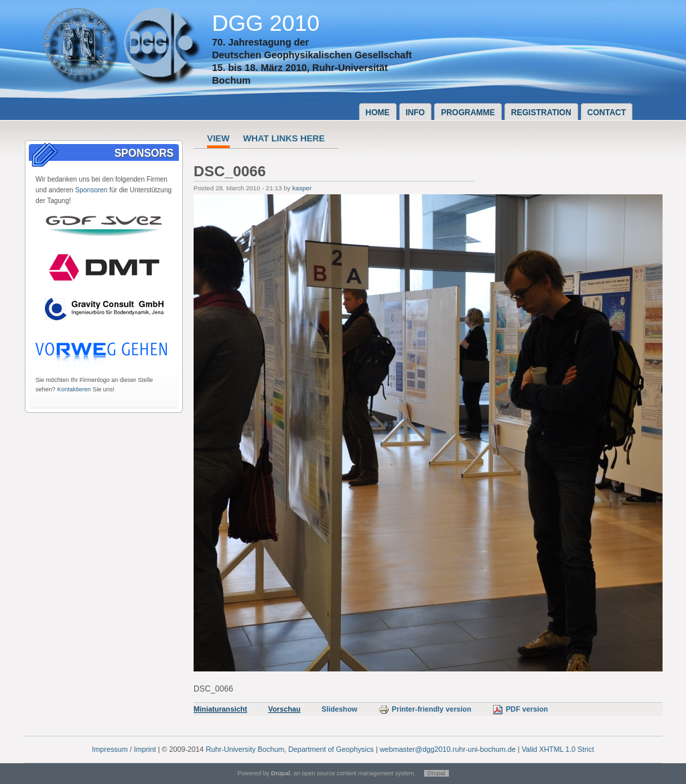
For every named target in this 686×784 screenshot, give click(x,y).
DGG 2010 (266, 23)
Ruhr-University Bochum (245, 749)
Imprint (145, 749)
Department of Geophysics (331, 749)
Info (416, 113)
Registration (541, 113)
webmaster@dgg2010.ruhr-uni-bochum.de (448, 749)
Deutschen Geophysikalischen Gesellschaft (312, 55)
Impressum (110, 749)
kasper (302, 188)
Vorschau (284, 709)
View (218, 138)
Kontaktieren (74, 389)
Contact (607, 113)
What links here (284, 138)
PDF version (520, 709)
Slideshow (339, 709)
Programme (468, 113)
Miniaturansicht (220, 709)
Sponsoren (91, 190)
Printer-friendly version (425, 709)
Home (378, 113)
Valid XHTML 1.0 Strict (558, 749)
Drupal (436, 773)
